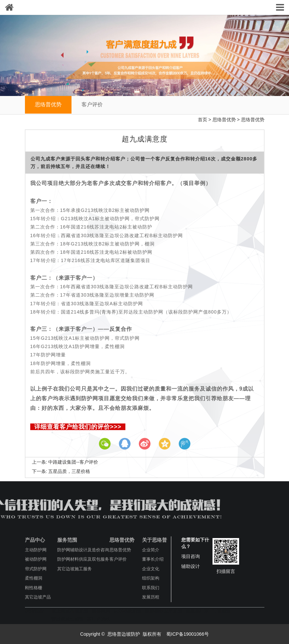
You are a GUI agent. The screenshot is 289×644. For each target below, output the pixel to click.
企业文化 (151, 569)
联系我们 (151, 588)
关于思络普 (154, 540)
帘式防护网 (36, 569)
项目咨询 (191, 556)
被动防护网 (36, 559)
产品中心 (35, 540)
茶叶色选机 (99, 619)
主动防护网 (36, 550)
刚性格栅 (34, 588)
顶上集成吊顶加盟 (70, 611)
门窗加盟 (221, 611)
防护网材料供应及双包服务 (83, 559)
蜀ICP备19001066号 (187, 634)
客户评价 (92, 104)
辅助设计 (191, 566)
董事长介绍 (153, 559)
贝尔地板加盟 (128, 611)
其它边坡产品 (38, 597)
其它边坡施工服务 (74, 569)
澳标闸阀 (101, 611)
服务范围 (67, 540)
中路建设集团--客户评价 (73, 462)
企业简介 (151, 550)
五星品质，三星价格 (69, 471)
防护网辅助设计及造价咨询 (83, 550)
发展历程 (151, 597)
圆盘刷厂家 (197, 611)
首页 (203, 120)
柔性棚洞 (34, 578)
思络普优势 (48, 104)
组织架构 (151, 578)
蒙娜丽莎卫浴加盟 (164, 611)
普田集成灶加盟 (68, 619)
